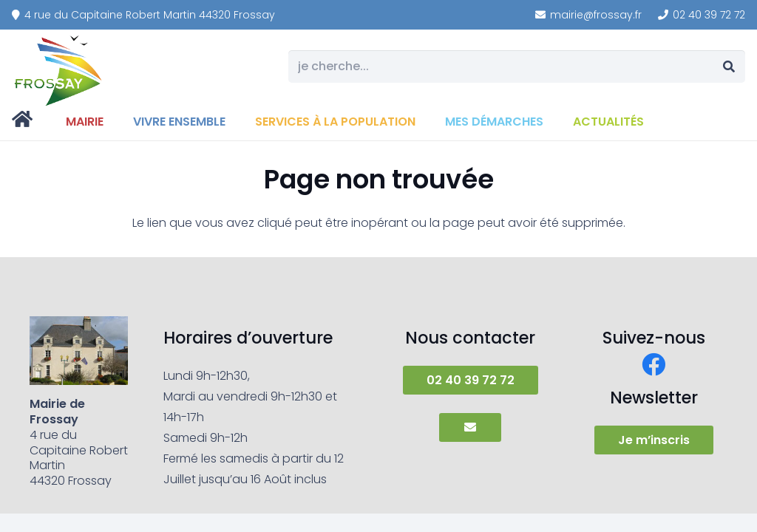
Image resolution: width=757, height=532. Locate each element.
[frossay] (59, 70)
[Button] (470, 427)
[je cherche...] (517, 67)
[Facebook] (654, 364)
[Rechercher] (729, 67)
